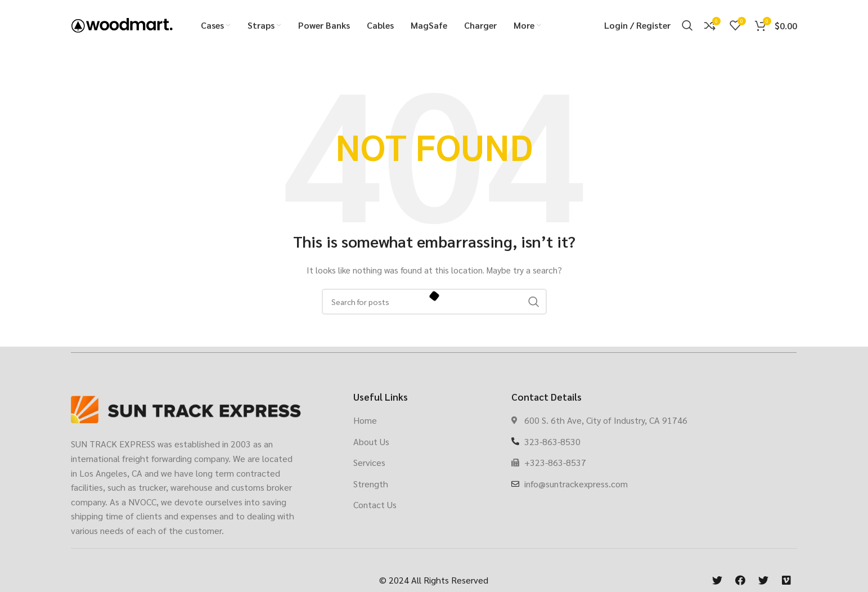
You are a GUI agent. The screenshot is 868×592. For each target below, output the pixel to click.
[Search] (687, 25)
